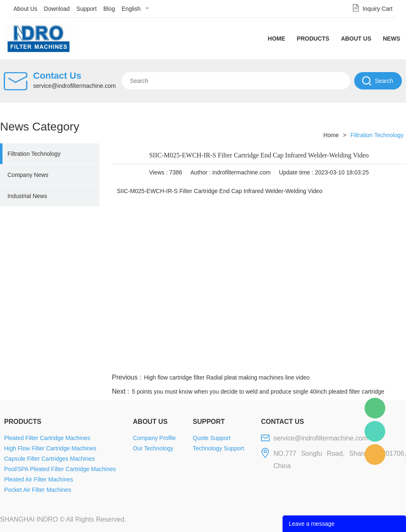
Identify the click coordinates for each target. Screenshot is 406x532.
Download (57, 9)
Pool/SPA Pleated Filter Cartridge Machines (60, 469)
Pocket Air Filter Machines (38, 490)
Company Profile (155, 438)
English (131, 9)
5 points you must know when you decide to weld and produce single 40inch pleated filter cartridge (258, 392)
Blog (109, 9)
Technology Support (218, 448)
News (391, 39)
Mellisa (375, 431)
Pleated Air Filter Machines (39, 479)
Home (276, 39)
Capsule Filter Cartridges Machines (50, 459)
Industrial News (27, 196)
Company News (28, 175)
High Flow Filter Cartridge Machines (50, 448)
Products (313, 39)
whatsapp (324, 362)
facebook (258, 362)
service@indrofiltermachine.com (74, 86)
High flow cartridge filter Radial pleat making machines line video (227, 377)
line (280, 362)
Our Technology (153, 448)
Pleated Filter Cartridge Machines (47, 438)
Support (86, 9)
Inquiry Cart (377, 9)
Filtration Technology (34, 154)
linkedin (391, 362)
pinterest (347, 362)
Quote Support (211, 438)
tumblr (369, 362)
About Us (26, 9)
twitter (302, 362)
